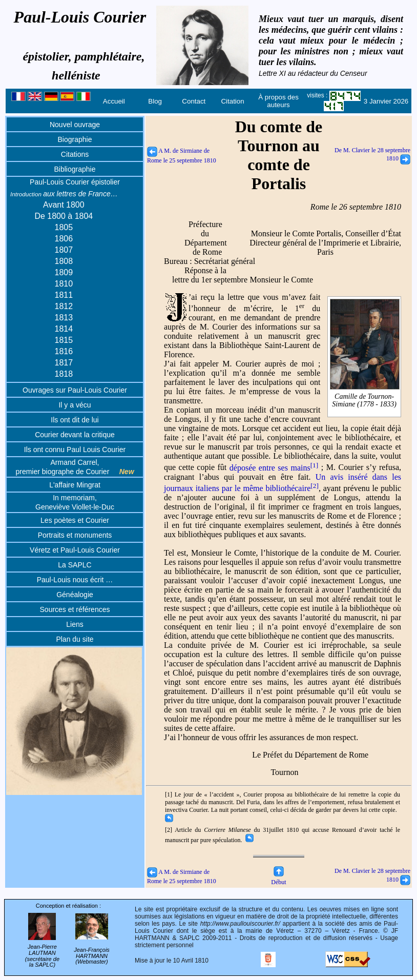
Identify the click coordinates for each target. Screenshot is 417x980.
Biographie (75, 139)
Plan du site (75, 639)
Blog (155, 101)
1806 (64, 239)
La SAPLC (75, 565)
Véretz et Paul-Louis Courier (75, 550)
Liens (75, 624)
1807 (64, 250)
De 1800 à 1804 (64, 216)
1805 (64, 227)
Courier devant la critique (75, 435)
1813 (64, 318)
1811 (64, 295)
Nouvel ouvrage (75, 125)
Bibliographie (75, 169)
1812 (64, 306)
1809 (64, 272)
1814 (64, 329)
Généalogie (75, 595)
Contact (194, 101)
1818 (64, 374)
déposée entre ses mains (274, 468)
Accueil (114, 101)
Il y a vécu (75, 405)
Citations (75, 154)
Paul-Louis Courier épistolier (75, 182)
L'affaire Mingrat (75, 485)
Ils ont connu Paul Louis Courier (75, 450)
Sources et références (75, 609)
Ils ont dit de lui (75, 420)
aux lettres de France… (64, 194)
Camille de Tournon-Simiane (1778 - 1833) (364, 400)
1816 (64, 351)
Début (278, 878)
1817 (64, 363)
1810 (64, 284)
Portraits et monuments (75, 535)
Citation (232, 101)
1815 (64, 340)
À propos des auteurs (278, 101)
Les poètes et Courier (75, 520)
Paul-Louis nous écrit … (75, 580)
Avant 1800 (64, 205)
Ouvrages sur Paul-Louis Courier (75, 390)
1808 (64, 261)
